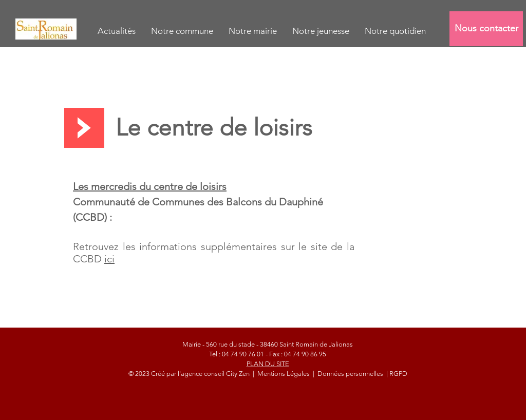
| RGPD (396, 374)
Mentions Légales (284, 374)
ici (109, 259)
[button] (182, 31)
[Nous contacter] (486, 29)
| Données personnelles (348, 374)
